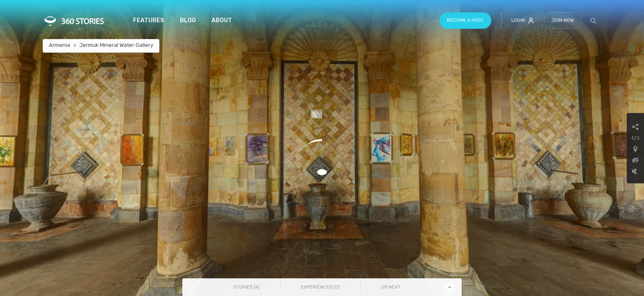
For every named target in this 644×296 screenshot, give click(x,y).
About (222, 20)
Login (523, 21)
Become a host (465, 20)
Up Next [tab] (391, 287)
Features (148, 20)
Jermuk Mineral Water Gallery (116, 45)
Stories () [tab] (247, 287)
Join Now (563, 20)
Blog (188, 20)
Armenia (60, 45)
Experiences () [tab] (321, 287)
